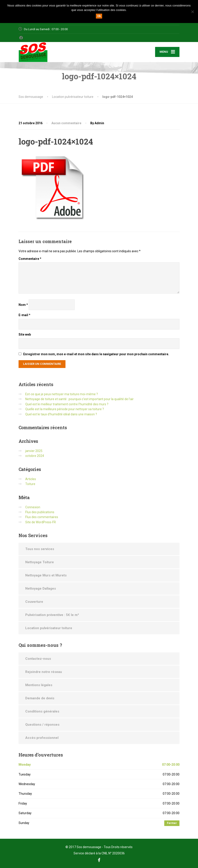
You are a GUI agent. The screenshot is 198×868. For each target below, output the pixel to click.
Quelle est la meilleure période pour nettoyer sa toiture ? (65, 409)
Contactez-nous (38, 659)
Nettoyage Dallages (41, 588)
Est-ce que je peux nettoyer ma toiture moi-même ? (62, 394)
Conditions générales (42, 711)
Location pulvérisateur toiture (49, 628)
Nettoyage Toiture (40, 562)
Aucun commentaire (66, 123)
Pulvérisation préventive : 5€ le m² (52, 615)
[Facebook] (21, 38)
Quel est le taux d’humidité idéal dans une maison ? (61, 414)
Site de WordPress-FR (41, 522)
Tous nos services (40, 549)
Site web (25, 334)
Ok (99, 16)
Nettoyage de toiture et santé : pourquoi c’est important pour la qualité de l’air (79, 399)
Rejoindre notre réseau (44, 672)
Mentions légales (39, 685)
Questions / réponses (42, 725)
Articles (31, 479)
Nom (23, 305)
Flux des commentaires (42, 517)
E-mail (24, 315)
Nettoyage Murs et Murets (46, 575)
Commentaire (30, 259)
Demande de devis (40, 698)
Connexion (33, 507)
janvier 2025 (34, 451)
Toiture (30, 484)
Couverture (34, 602)
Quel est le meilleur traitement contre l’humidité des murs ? (67, 404)
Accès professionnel (42, 738)
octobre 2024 (35, 456)
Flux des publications (40, 512)
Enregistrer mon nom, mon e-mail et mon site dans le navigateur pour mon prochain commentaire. (96, 354)
